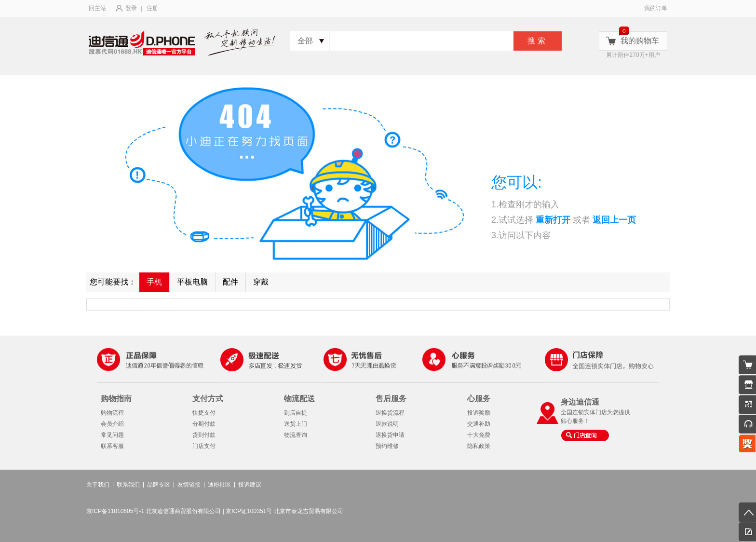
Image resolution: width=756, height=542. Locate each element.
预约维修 (387, 446)
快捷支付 (204, 413)
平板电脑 (192, 282)
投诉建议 (250, 485)
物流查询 (296, 435)
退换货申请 (390, 435)
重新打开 (553, 220)
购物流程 (112, 413)
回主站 (97, 8)
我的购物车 (640, 41)
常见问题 (112, 435)
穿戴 (261, 282)
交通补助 (479, 424)
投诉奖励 (479, 413)
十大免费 (479, 435)
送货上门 (296, 424)
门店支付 (204, 446)
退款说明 (387, 424)
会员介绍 (112, 424)
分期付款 (204, 424)
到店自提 (296, 413)
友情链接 (189, 485)
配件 (230, 282)
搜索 (538, 41)
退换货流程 (390, 413)
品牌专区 (159, 485)
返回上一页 (614, 220)
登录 (131, 8)
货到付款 (204, 435)
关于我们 (98, 485)
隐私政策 (479, 446)
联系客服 (112, 446)
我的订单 (656, 8)
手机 (154, 282)
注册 (152, 8)
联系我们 (128, 485)
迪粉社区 (219, 485)
